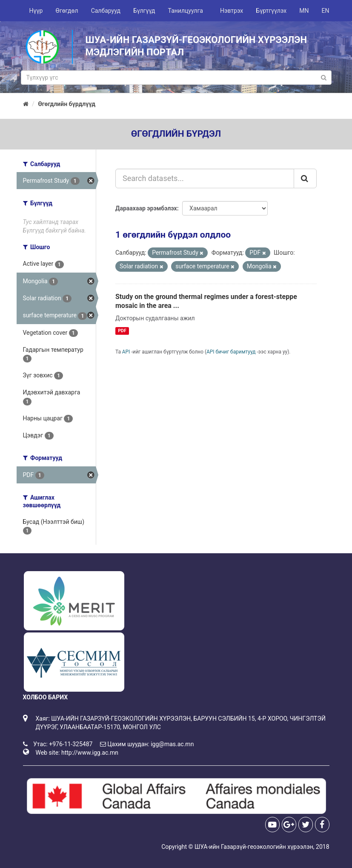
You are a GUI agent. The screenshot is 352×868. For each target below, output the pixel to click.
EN (326, 11)
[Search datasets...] (205, 178)
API (126, 352)
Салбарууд (106, 11)
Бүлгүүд (144, 11)
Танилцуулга (186, 11)
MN (304, 11)
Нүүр (36, 11)
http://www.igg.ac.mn (90, 753)
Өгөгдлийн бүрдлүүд (67, 104)
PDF (122, 331)
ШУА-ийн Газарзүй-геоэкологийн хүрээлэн (254, 847)
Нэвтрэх (232, 11)
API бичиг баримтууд (231, 352)
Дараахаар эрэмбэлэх (146, 208)
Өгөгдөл (67, 11)
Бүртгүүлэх (271, 11)
